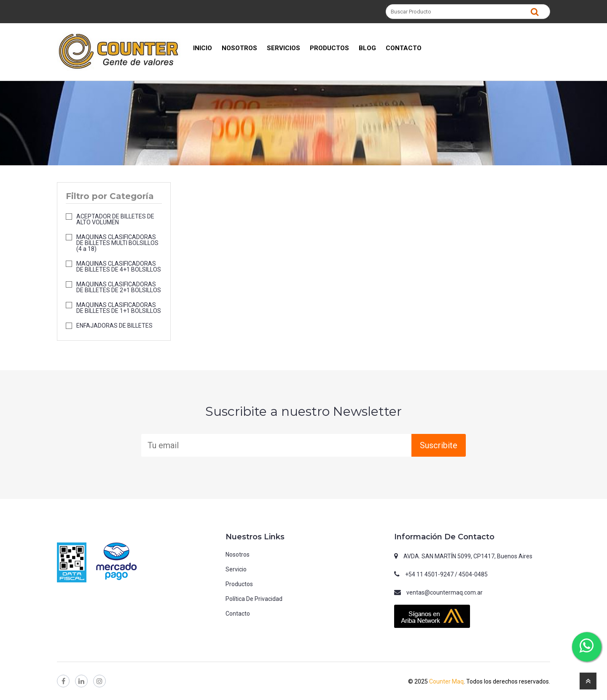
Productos (239, 584)
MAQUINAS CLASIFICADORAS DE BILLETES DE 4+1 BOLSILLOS (119, 267)
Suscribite (439, 445)
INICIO (203, 48)
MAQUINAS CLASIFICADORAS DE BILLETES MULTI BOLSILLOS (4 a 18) (117, 243)
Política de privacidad (254, 599)
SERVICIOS (283, 48)
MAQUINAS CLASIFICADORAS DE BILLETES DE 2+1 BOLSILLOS (119, 287)
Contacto (238, 614)
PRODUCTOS (329, 48)
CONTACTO (404, 48)
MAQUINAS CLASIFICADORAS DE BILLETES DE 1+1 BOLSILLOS (119, 308)
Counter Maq (446, 681)
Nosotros (238, 555)
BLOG (367, 48)
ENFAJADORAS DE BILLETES (114, 326)
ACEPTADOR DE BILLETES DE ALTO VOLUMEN (115, 219)
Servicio (236, 569)
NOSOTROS (239, 48)
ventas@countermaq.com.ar (445, 592)
